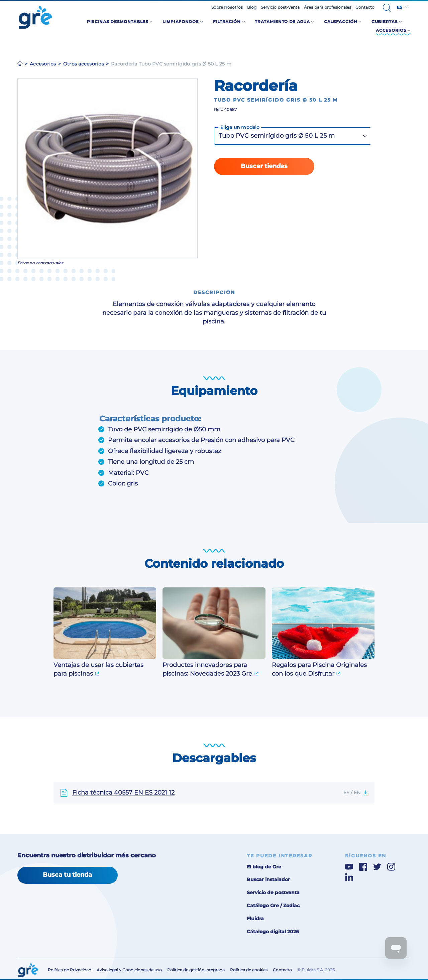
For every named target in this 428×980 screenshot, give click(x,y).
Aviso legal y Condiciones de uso (129, 970)
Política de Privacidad (70, 970)
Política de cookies (249, 970)
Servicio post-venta (280, 7)
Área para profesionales (328, 7)
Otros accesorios (84, 64)
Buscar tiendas (264, 166)
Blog (252, 7)
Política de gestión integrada (196, 970)
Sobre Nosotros (227, 7)
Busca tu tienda (67, 875)
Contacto (365, 7)
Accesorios (43, 64)
